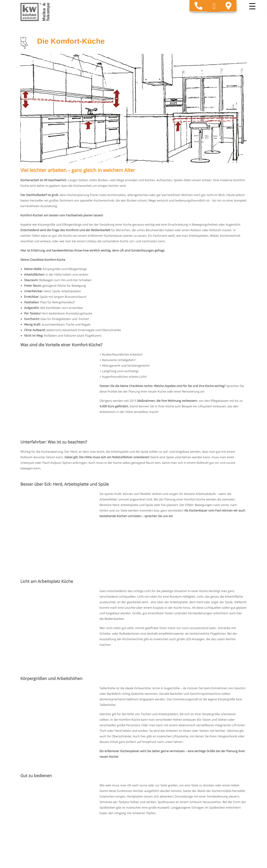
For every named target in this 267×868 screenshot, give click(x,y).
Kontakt (196, 804)
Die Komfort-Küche (204, 786)
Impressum (28, 817)
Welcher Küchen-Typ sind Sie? (211, 780)
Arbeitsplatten (145, 786)
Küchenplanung (202, 791)
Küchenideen (144, 791)
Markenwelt (144, 804)
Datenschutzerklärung (36, 821)
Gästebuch (198, 799)
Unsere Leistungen (148, 799)
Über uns (142, 809)
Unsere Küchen (146, 780)
